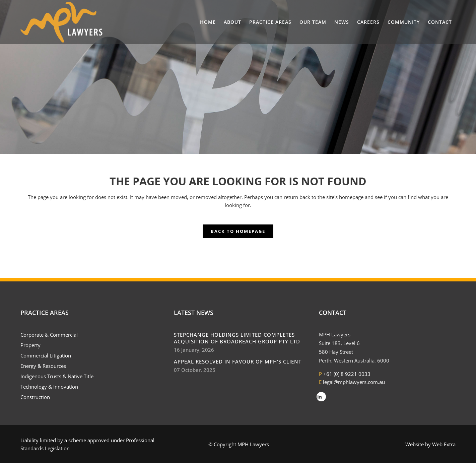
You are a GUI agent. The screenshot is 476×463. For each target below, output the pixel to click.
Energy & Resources (43, 366)
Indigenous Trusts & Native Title (57, 376)
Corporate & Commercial (49, 335)
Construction (35, 397)
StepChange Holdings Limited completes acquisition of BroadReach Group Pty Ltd (237, 338)
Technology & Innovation (49, 387)
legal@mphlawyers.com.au (354, 382)
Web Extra (444, 444)
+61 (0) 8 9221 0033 (347, 374)
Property (30, 345)
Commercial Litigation (46, 355)
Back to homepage (238, 231)
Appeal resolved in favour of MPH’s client (238, 361)
